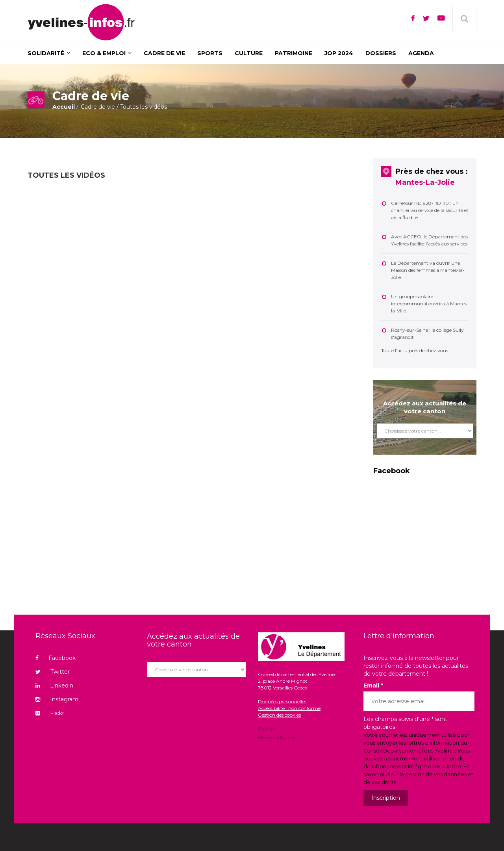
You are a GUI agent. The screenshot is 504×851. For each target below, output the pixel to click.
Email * (373, 686)
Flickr (50, 713)
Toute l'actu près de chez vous (415, 350)
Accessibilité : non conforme (289, 708)
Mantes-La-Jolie (425, 182)
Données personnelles (282, 701)
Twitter (53, 672)
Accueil (64, 107)
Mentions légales (276, 737)
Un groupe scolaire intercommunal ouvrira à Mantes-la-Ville (430, 304)
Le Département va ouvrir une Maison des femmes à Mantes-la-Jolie (428, 270)
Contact (267, 729)
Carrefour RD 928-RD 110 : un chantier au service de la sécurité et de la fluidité (430, 210)
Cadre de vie (98, 107)
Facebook (56, 658)
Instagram (57, 699)
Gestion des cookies (279, 715)
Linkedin (54, 686)
